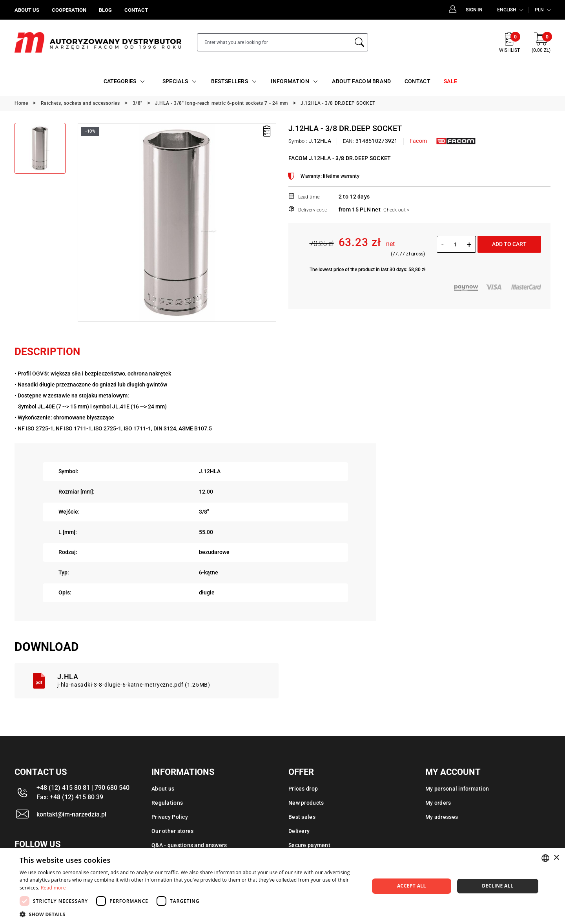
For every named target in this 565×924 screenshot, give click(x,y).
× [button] (556, 858)
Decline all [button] (498, 886)
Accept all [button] (412, 886)
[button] (189, 914)
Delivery (299, 831)
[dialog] (282, 886)
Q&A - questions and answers (189, 845)
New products (306, 803)
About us (163, 789)
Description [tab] (47, 352)
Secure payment (309, 845)
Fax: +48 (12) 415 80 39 (70, 797)
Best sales (302, 817)
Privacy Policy (170, 817)
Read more (53, 888)
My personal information (457, 789)
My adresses (442, 817)
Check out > (396, 210)
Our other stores (172, 831)
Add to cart (509, 244)
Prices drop (303, 789)
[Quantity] (455, 244)
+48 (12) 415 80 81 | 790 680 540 (83, 788)
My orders (438, 803)
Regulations (167, 803)
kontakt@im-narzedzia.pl (71, 814)
